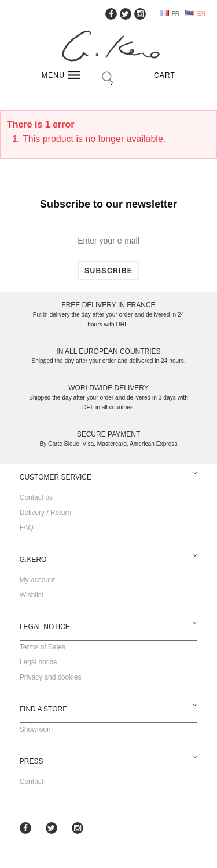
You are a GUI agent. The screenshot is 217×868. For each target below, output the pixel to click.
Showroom (36, 729)
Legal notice (38, 662)
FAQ (27, 528)
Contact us (36, 497)
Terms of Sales (43, 647)
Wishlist (32, 595)
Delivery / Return (45, 513)
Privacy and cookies (51, 677)
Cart (165, 75)
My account (37, 580)
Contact (32, 782)
